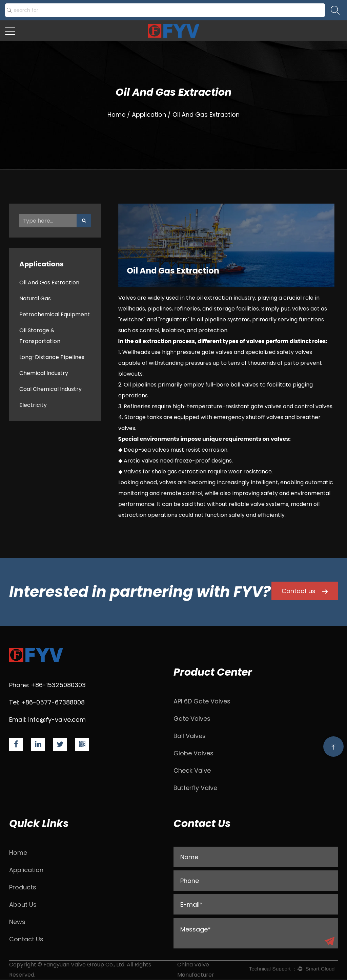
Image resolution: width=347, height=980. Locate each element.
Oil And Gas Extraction (49, 282)
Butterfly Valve (195, 788)
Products (23, 887)
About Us (23, 904)
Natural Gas (35, 298)
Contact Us (26, 939)
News (17, 922)
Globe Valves (193, 753)
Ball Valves (190, 736)
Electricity (33, 405)
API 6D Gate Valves (202, 701)
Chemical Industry (44, 373)
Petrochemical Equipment (55, 314)
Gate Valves (192, 719)
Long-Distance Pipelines (52, 357)
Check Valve (192, 770)
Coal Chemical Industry (50, 389)
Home (116, 115)
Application (149, 115)
